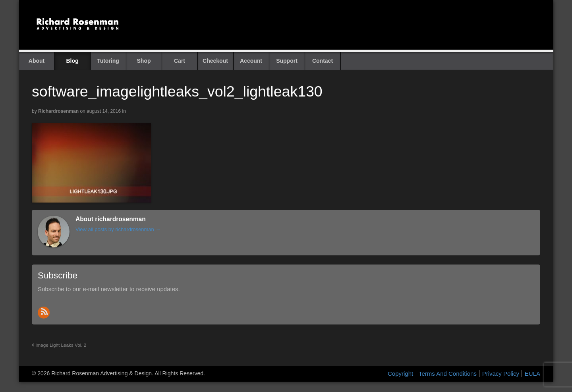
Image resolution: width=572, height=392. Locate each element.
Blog (72, 61)
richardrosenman (58, 111)
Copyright (400, 374)
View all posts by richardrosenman (118, 229)
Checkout (215, 61)
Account (251, 61)
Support (287, 61)
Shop (144, 61)
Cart (180, 61)
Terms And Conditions (448, 374)
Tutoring (108, 61)
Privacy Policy (501, 374)
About (37, 61)
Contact (323, 61)
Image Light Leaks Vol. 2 (59, 345)
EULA (532, 374)
